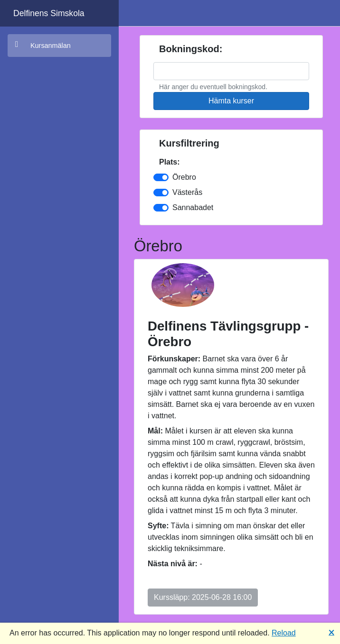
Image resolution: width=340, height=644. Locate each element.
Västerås (187, 192)
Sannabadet (193, 207)
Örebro (184, 177)
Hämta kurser (231, 101)
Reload (284, 633)
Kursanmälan (43, 45)
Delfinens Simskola (49, 13)
